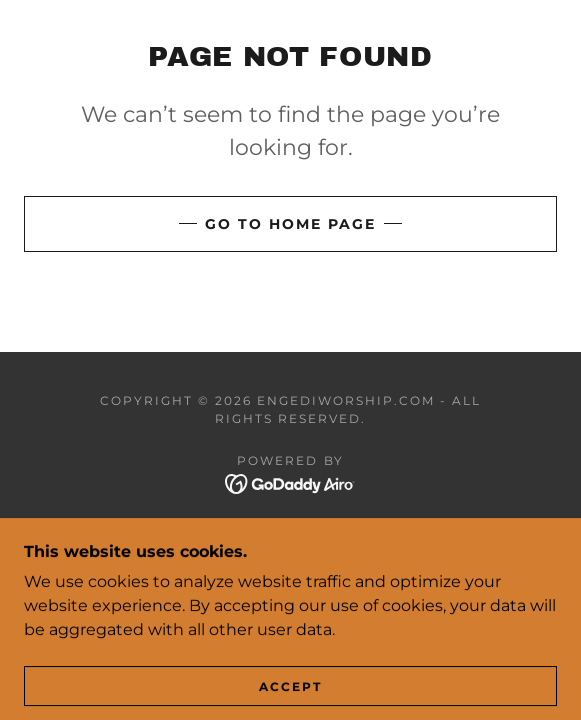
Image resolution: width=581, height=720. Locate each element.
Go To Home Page (290, 224)
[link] (290, 483)
